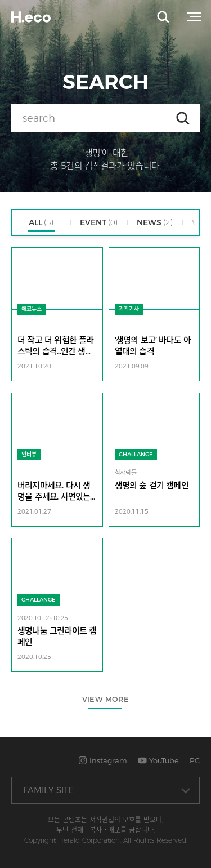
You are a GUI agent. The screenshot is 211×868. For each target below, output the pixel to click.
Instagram (103, 760)
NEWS (155, 222)
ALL (41, 222)
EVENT (99, 222)
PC (195, 760)
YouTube (158, 760)
